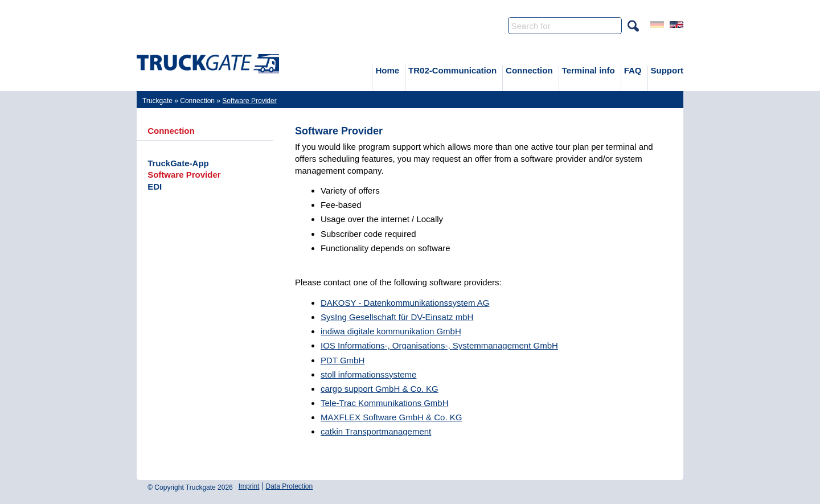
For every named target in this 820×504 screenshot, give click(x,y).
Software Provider (184, 175)
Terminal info (589, 70)
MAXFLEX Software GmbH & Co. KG (391, 417)
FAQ (633, 70)
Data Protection (289, 486)
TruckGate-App (178, 163)
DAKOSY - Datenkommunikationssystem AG (405, 303)
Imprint (249, 486)
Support (667, 70)
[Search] (565, 26)
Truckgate (157, 101)
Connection (529, 70)
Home (387, 70)
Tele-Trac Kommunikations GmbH (385, 403)
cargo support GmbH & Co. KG (380, 389)
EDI (155, 187)
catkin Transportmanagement (376, 431)
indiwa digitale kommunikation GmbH (391, 331)
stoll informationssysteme (368, 374)
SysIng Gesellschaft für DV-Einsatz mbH (397, 317)
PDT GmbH (343, 360)
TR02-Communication (452, 70)
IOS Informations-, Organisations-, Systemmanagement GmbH (439, 345)
